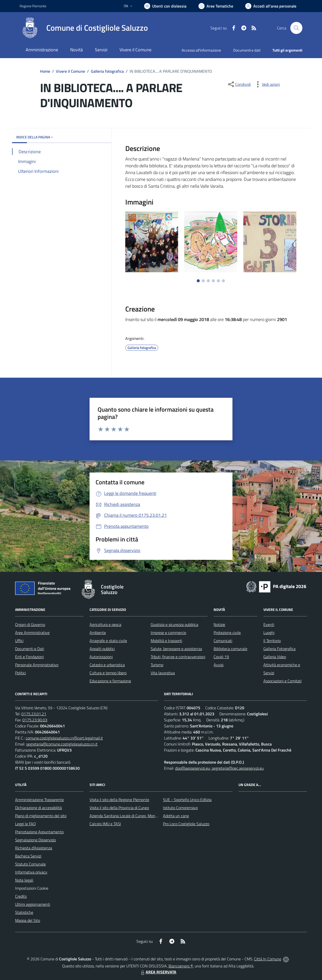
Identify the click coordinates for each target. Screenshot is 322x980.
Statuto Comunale (30, 864)
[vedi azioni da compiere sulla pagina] (267, 84)
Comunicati (223, 641)
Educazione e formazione (110, 681)
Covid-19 (221, 657)
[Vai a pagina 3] (208, 281)
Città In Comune (268, 959)
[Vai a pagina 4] (213, 281)
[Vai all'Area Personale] (271, 6)
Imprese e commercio (168, 633)
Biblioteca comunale (230, 649)
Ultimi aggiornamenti (33, 904)
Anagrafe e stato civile (108, 641)
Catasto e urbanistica (107, 665)
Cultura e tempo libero (108, 673)
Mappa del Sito (28, 920)
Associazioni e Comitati (283, 681)
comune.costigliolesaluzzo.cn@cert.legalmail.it (64, 738)
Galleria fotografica (107, 71)
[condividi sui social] (239, 84)
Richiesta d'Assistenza (34, 848)
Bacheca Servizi (28, 856)
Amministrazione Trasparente (39, 800)
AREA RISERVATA (158, 972)
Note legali (24, 880)
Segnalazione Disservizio (35, 840)
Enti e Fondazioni (29, 657)
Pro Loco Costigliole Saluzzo (186, 824)
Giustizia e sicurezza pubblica (174, 624)
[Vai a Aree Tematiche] (216, 6)
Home (45, 71)
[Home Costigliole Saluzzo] (84, 28)
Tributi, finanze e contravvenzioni (178, 657)
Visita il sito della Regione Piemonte (119, 800)
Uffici (19, 641)
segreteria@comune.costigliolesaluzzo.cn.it (62, 744)
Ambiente (98, 633)
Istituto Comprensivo (180, 808)
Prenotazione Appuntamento (39, 832)
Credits (21, 896)
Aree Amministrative (32, 633)
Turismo (157, 665)
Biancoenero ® (181, 966)
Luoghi (269, 633)
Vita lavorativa (163, 673)
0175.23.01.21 (34, 714)
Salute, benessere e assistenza (176, 649)
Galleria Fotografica (279, 649)
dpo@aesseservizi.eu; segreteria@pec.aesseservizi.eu (219, 768)
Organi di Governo (30, 624)
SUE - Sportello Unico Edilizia (187, 800)
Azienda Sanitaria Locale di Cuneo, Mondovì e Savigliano (136, 816)
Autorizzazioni (101, 657)
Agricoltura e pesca (105, 624)
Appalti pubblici (102, 649)
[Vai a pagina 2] (203, 281)
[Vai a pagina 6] (223, 281)
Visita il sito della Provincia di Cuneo (119, 808)
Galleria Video (275, 657)
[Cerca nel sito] (296, 28)
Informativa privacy (31, 872)
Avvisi (218, 665)
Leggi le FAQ (26, 824)
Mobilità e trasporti (166, 641)
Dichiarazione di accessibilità (38, 808)
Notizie (219, 624)
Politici (21, 673)
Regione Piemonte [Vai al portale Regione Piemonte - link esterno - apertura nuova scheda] (33, 6)
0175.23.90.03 (35, 720)
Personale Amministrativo (37, 665)
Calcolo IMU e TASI (105, 824)
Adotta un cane (176, 816)
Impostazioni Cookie (32, 888)
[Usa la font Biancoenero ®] (165, 6)
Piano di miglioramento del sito (41, 816)
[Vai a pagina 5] (218, 281)
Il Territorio (272, 641)
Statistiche (24, 912)
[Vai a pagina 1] (198, 281)
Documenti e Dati (30, 649)
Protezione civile (227, 633)
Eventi (269, 624)
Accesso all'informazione (201, 50)
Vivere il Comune (70, 71)
